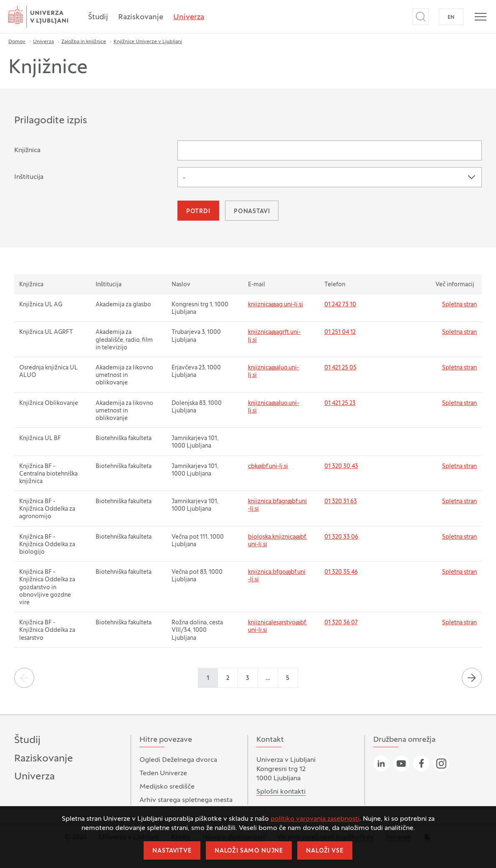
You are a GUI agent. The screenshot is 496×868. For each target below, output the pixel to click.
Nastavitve (172, 851)
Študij (98, 17)
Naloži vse (325, 851)
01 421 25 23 (340, 403)
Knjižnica (27, 150)
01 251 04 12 (340, 332)
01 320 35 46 (341, 572)
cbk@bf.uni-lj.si (268, 467)
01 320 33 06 (341, 537)
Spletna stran (459, 305)
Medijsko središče (167, 787)
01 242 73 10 (340, 305)
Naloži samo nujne (249, 851)
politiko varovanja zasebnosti (315, 819)
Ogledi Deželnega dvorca (178, 760)
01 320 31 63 (341, 502)
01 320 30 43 (341, 467)
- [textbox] (184, 178)
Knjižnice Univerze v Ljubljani (148, 42)
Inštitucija (29, 177)
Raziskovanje (141, 17)
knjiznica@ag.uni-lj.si (276, 305)
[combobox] (330, 177)
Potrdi (198, 212)
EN (451, 18)
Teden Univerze (163, 774)
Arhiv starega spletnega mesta (186, 800)
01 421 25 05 (340, 368)
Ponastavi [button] (252, 212)
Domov (17, 42)
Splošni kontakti (281, 792)
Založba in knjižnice (84, 42)
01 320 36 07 (341, 623)
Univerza (189, 17)
